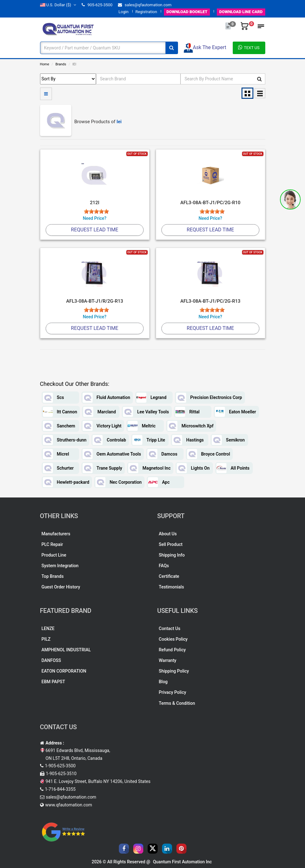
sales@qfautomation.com (145, 5)
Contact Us (170, 628)
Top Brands (53, 576)
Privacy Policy (173, 692)
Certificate (169, 576)
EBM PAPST (53, 682)
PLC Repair (52, 544)
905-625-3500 (97, 5)
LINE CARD (241, 12)
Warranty (168, 660)
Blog (163, 682)
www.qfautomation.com (69, 805)
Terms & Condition (177, 703)
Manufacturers (56, 534)
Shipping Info (172, 555)
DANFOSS (51, 660)
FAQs (164, 566)
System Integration (60, 566)
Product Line (54, 555)
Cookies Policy (173, 639)
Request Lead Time (95, 230)
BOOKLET (187, 12)
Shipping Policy (174, 671)
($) (58, 5)
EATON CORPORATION (64, 671)
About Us (168, 534)
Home (45, 64)
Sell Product (171, 544)
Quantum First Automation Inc (182, 862)
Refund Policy (172, 650)
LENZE (48, 628)
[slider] (96, 211)
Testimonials (172, 587)
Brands (61, 64)
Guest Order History (61, 587)
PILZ (46, 639)
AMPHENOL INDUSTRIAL (66, 650)
